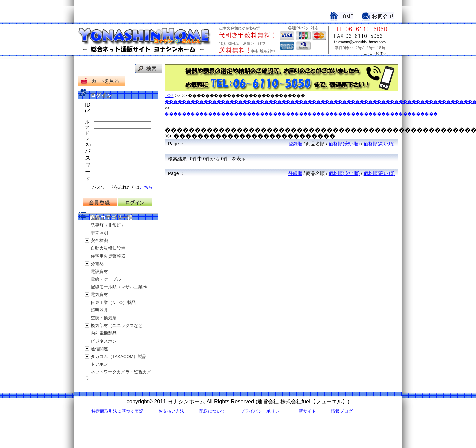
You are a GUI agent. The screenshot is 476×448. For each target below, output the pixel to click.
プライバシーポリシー (262, 411)
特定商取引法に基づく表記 (117, 411)
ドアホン (99, 364)
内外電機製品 (104, 333)
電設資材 (99, 271)
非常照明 (99, 233)
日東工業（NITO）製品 (113, 302)
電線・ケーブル (106, 279)
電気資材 (99, 294)
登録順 (295, 144)
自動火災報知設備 (108, 248)
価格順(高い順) (379, 144)
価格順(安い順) (344, 144)
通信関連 (99, 349)
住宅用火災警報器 (108, 256)
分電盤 (97, 264)
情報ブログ (342, 411)
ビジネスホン (104, 341)
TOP (169, 95)
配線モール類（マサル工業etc (119, 287)
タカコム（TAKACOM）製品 (118, 356)
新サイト (307, 411)
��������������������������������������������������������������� (301, 114)
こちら (146, 187)
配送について (212, 411)
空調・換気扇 (104, 318)
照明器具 (99, 310)
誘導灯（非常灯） (108, 225)
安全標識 (99, 240)
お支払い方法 (171, 411)
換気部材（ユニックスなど (117, 325)
